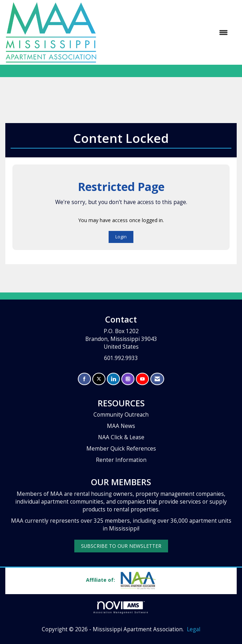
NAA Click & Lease (121, 437)
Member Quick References (121, 449)
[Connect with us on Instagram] (128, 379)
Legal (194, 629)
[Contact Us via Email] (157, 379)
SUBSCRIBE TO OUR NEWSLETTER (121, 546)
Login (121, 237)
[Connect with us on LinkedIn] (113, 379)
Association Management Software (121, 607)
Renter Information (121, 460)
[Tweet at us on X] (99, 379)
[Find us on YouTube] (142, 379)
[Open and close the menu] (166, 33)
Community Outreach (121, 415)
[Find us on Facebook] (84, 379)
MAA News (121, 426)
